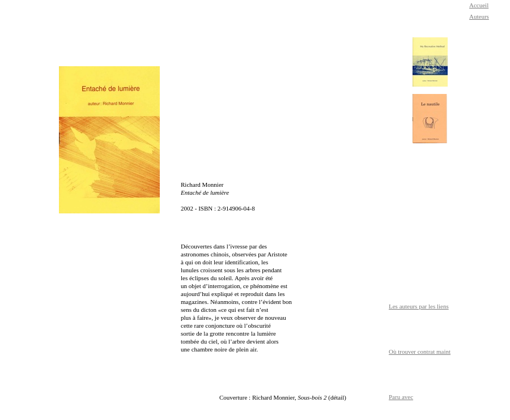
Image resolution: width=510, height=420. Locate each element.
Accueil (479, 5)
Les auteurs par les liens (419, 306)
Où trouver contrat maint (420, 352)
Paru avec (401, 397)
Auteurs (479, 16)
